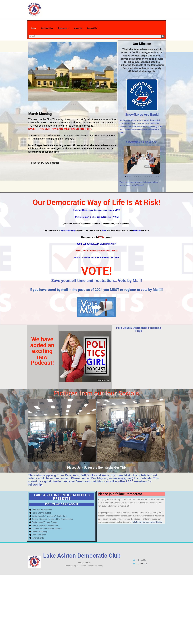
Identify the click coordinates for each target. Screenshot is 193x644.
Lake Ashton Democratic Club (82, 622)
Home (35, 28)
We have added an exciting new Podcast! (42, 396)
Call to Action (51, 28)
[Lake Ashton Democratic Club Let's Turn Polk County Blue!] (34, 9)
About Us (89, 28)
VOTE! (97, 313)
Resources (72, 28)
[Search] (163, 36)
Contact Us (106, 28)
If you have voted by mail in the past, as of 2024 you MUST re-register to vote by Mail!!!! (96, 334)
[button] (31, 72)
